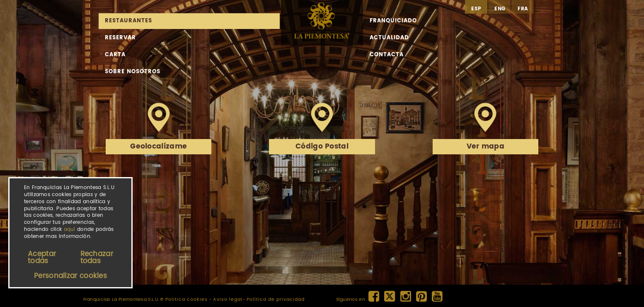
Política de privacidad (276, 300)
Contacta (387, 55)
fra (523, 9)
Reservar (120, 38)
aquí (70, 229)
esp (476, 9)
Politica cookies (186, 300)
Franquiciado (393, 21)
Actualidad (389, 38)
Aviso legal (228, 300)
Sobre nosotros (133, 72)
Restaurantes (128, 21)
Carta (115, 55)
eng (500, 9)
